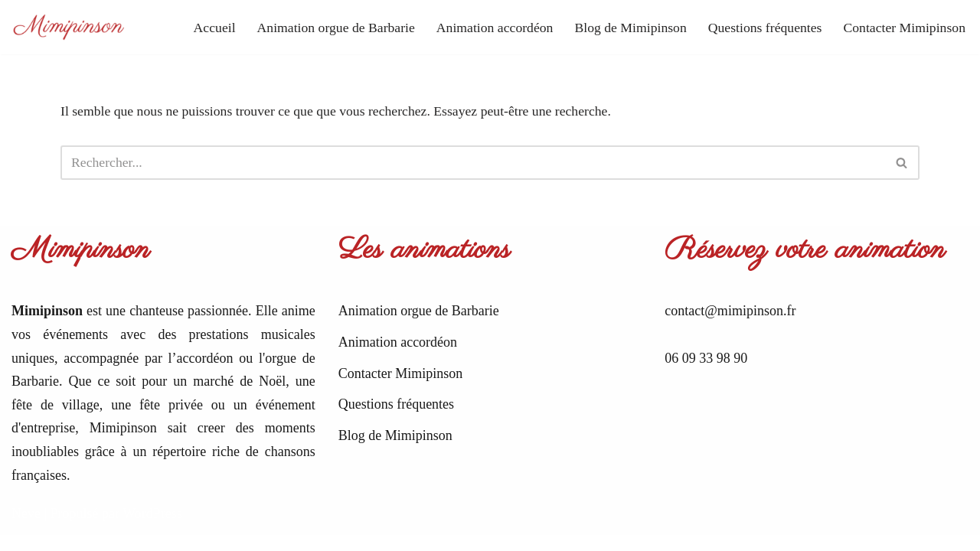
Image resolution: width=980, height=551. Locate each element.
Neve (26, 530)
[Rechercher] (473, 163)
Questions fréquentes (761, 27)
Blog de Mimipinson (625, 27)
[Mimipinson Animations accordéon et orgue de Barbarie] (69, 27)
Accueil (203, 27)
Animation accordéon (487, 27)
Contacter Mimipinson (903, 27)
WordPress (152, 530)
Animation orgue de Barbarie (325, 27)
